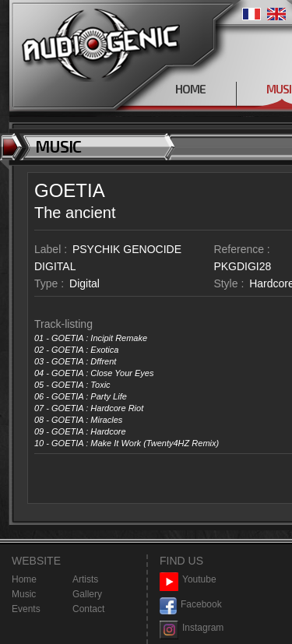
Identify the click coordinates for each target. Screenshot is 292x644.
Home (24, 579)
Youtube (188, 580)
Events (26, 609)
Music (24, 594)
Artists (85, 579)
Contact (88, 609)
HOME (190, 89)
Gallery (87, 594)
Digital (84, 283)
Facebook (191, 605)
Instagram (192, 628)
